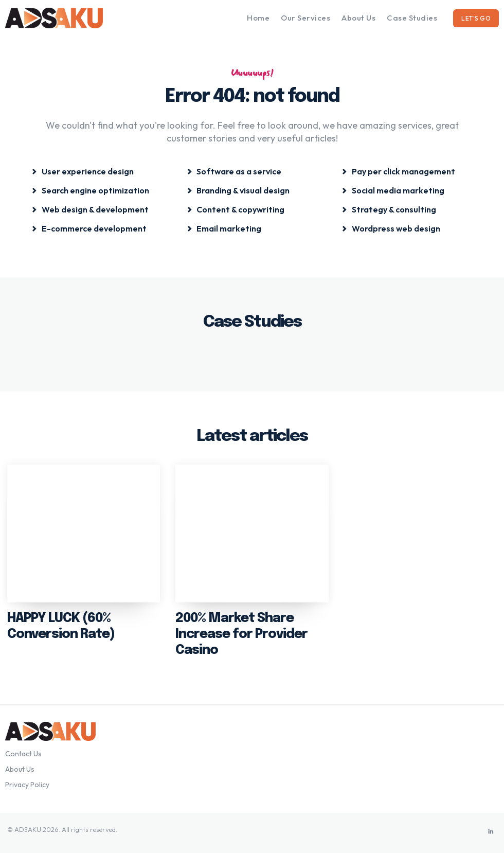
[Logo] (67, 18)
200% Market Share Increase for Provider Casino (239, 633)
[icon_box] (83, 171)
